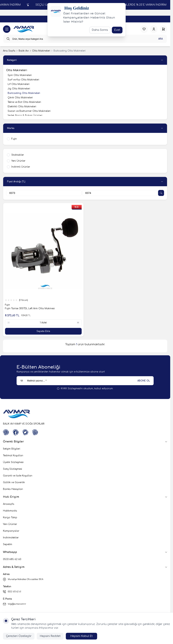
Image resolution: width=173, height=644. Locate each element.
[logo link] (24, 29)
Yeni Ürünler (10, 524)
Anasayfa (9, 504)
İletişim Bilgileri (12, 449)
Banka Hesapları (13, 489)
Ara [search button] (161, 39)
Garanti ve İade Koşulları (18, 476)
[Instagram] (35, 432)
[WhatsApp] (6, 432)
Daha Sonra (100, 30)
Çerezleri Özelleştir (19, 636)
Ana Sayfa (9, 51)
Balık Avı (24, 51)
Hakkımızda (10, 511)
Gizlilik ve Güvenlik (14, 482)
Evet (117, 30)
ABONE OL (144, 381)
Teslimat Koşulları (13, 456)
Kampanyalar (11, 531)
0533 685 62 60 (12, 559)
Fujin (8, 305)
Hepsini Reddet (50, 636)
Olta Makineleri (41, 51)
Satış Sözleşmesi (12, 469)
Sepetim (8, 544)
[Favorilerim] (144, 29)
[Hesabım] (154, 29)
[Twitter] (25, 432)
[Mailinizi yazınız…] (85, 381)
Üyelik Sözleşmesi (13, 462)
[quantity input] (43, 323)
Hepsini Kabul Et (81, 636)
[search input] (85, 39)
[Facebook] (16, 432)
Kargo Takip (10, 517)
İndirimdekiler (11, 538)
